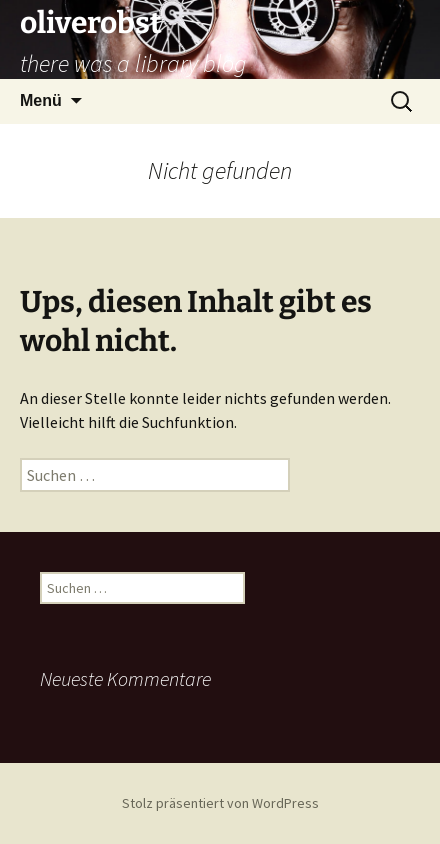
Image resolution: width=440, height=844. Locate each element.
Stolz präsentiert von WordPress (220, 803)
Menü (41, 100)
